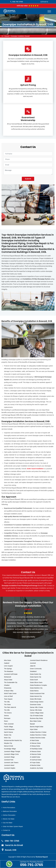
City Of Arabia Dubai (36, 716)
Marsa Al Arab (9, 746)
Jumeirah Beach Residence (39, 660)
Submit (28, 179)
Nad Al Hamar (9, 732)
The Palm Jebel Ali (10, 707)
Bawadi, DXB (11, 850)
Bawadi (7, 36)
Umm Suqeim (8, 666)
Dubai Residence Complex (38, 685)
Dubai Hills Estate (36, 699)
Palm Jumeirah (9, 724)
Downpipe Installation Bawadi (20, 36)
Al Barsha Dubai (35, 765)
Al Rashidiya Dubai (36, 749)
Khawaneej (8, 688)
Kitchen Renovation (9, 815)
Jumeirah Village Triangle (12, 751)
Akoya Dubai (8, 680)
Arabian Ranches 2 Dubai (38, 735)
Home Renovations (9, 808)
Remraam (7, 718)
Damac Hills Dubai (36, 710)
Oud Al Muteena (9, 729)
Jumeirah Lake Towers (11, 763)
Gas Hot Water (8, 823)
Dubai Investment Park (37, 693)
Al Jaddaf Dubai (35, 757)
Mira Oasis (7, 660)
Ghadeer (7, 685)
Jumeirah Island (9, 765)
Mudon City (8, 735)
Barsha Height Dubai (37, 727)
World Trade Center (10, 693)
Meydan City (8, 743)
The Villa (7, 702)
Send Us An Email (14, 845)
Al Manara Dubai (35, 751)
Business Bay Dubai (36, 718)
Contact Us (6, 830)
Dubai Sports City (36, 677)
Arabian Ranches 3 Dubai (38, 732)
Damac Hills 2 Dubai (36, 707)
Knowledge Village (10, 749)
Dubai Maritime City (36, 688)
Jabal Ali (33, 666)
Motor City (7, 738)
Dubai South (34, 680)
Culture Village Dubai (37, 713)
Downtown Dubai (35, 705)
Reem (6, 721)
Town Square (8, 699)
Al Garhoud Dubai (36, 760)
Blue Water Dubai (36, 721)
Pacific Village (9, 727)
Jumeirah (33, 663)
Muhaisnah (8, 677)
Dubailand (33, 671)
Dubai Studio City (35, 674)
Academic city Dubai (36, 768)
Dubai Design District (37, 702)
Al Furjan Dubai (35, 763)
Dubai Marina (34, 691)
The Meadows (9, 671)
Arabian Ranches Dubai (38, 738)
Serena (6, 716)
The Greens (8, 713)
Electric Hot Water (9, 819)
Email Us (45, 2)
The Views (7, 705)
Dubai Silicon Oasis (36, 682)
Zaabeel (7, 663)
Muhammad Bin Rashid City (13, 740)
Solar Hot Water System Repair (13, 826)
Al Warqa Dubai (35, 746)
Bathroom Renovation (10, 811)
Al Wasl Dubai (34, 740)
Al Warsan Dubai (35, 743)
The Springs (8, 669)
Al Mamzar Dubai (35, 754)
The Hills (7, 710)
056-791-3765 (32, 865)
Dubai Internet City (36, 696)
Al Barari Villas (9, 691)
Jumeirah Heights (10, 768)
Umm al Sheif (8, 696)
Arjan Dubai (34, 729)
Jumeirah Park (9, 760)
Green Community (36, 669)
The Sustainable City (11, 682)
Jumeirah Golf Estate (11, 674)
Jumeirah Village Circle (11, 754)
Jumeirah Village (9, 757)
